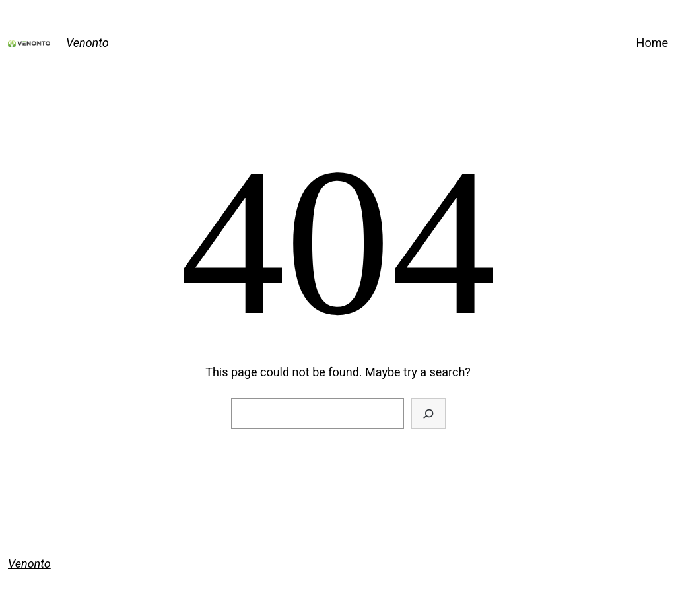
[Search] (428, 414)
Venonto (87, 43)
